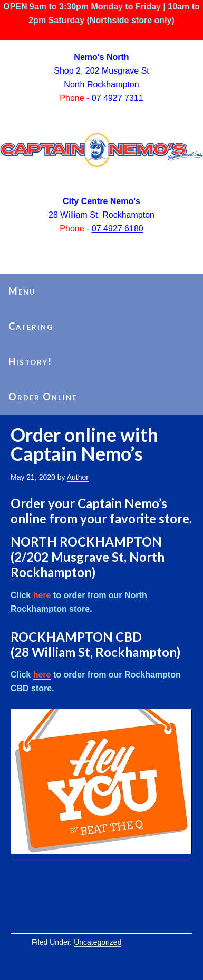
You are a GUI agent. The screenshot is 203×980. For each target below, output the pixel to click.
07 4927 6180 (118, 229)
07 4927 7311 (118, 98)
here (42, 595)
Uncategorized (98, 942)
